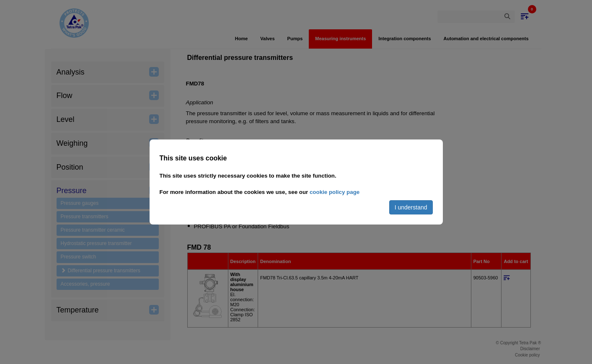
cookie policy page (335, 192)
